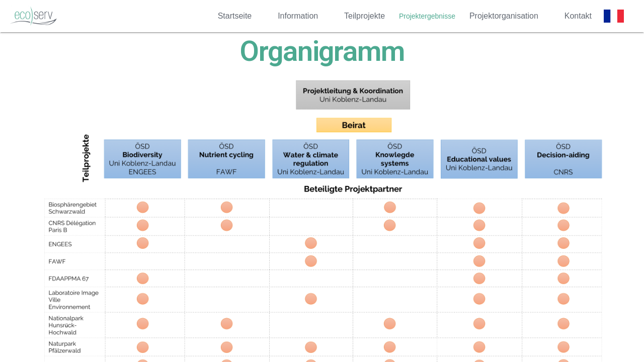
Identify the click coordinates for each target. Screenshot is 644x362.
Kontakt (578, 16)
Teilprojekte (365, 16)
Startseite (235, 16)
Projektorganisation (504, 16)
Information (298, 16)
